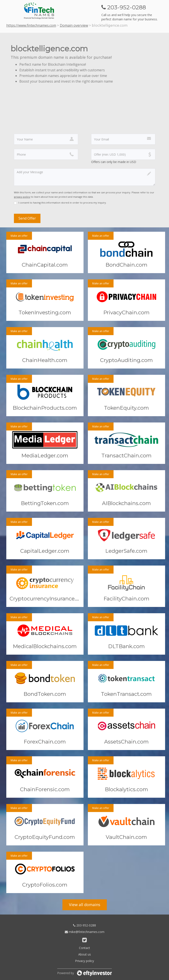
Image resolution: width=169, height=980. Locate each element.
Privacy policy (84, 961)
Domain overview (74, 25)
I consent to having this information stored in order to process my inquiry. (62, 203)
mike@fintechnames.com (85, 932)
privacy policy (22, 197)
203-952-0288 (84, 925)
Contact (84, 948)
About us (85, 954)
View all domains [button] (85, 905)
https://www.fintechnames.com (31, 25)
